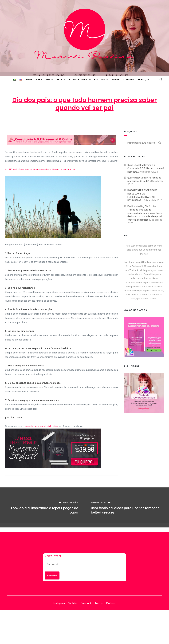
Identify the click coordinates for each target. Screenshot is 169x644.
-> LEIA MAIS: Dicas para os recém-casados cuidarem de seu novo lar (40, 170)
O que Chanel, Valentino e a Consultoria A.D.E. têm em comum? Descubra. (146, 168)
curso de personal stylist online (41, 426)
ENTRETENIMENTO (111, 121)
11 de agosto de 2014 (79, 121)
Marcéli (54, 121)
